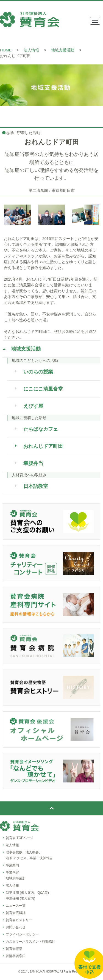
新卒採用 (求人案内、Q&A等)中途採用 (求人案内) (27, 896)
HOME (6, 50)
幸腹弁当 (33, 463)
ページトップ (51, 808)
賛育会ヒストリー (19, 920)
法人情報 (31, 50)
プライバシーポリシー (22, 934)
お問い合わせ (16, 927)
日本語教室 (36, 486)
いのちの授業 (38, 372)
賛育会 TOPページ (20, 838)
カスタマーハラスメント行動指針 (30, 942)
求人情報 (12, 885)
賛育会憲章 (14, 949)
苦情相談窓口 (16, 956)
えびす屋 (33, 406)
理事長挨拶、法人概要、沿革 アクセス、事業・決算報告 (29, 855)
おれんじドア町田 (43, 446)
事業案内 (12, 865)
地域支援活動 (63, 50)
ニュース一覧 (16, 906)
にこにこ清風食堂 (43, 389)
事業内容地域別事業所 (16, 875)
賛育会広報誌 (16, 913)
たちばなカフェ (41, 429)
